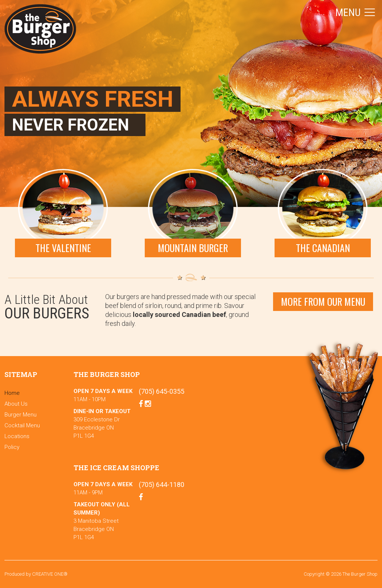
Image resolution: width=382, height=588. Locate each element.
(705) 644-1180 (162, 485)
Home (12, 393)
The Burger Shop (40, 29)
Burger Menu (21, 415)
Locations (17, 436)
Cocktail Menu (22, 425)
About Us (16, 404)
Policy (12, 447)
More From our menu (323, 301)
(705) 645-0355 (162, 391)
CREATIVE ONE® (50, 574)
